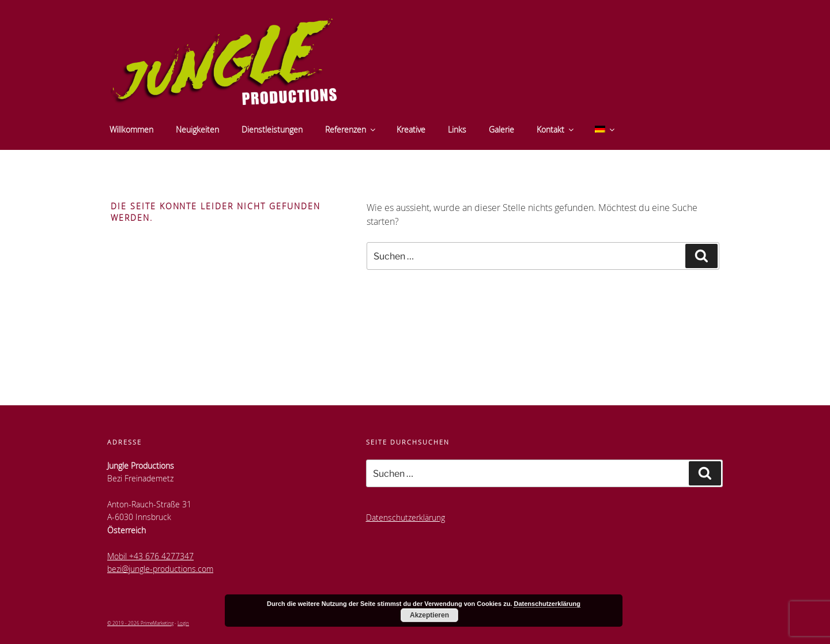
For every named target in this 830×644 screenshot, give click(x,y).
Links (457, 129)
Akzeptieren (429, 615)
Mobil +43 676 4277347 (150, 556)
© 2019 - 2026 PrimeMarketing (140, 623)
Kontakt (556, 129)
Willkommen (131, 129)
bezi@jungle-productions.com (160, 569)
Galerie (501, 129)
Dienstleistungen (272, 129)
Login (183, 623)
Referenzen (351, 129)
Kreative (411, 129)
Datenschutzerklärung (405, 517)
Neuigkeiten (197, 129)
